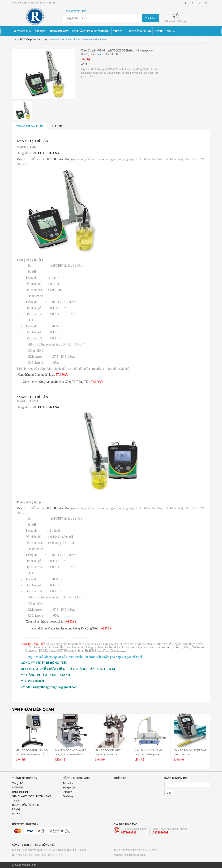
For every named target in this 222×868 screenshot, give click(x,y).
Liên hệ (16, 809)
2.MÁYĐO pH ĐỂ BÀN (32, 397)
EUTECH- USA (48, 153)
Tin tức (16, 801)
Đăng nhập (171, 21)
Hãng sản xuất (20, 792)
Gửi (169, 793)
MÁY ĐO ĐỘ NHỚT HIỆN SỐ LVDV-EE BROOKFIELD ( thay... (32, 754)
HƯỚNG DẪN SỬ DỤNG (26, 805)
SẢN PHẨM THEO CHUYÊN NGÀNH (32, 796)
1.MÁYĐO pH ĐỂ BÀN (32, 141)
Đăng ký (182, 21)
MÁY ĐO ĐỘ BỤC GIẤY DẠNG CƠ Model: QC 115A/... (108, 754)
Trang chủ (18, 783)
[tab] (30, 126)
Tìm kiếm (68, 783)
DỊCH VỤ (17, 814)
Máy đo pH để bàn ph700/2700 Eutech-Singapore (48, 159)
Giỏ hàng (68, 796)
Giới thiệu (17, 788)
